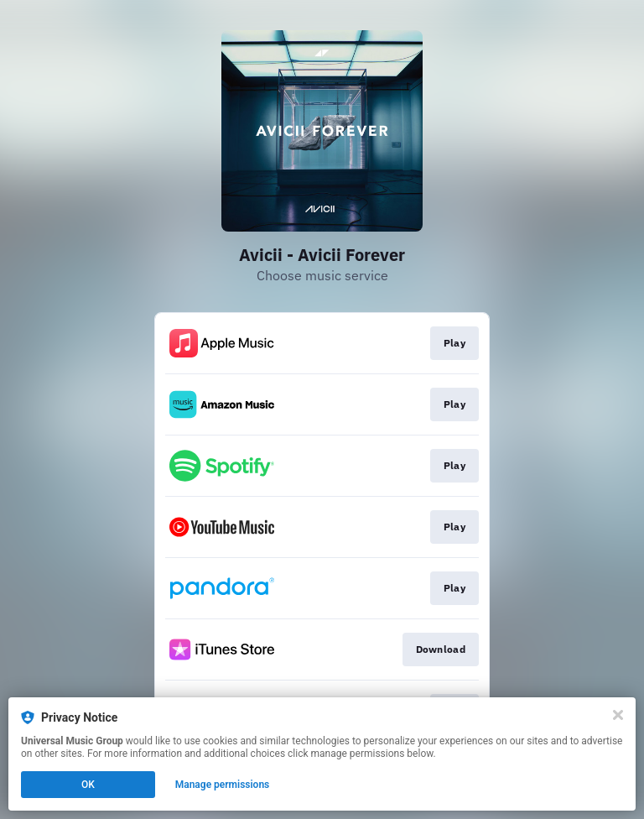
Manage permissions (223, 785)
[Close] (618, 715)
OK (88, 785)
